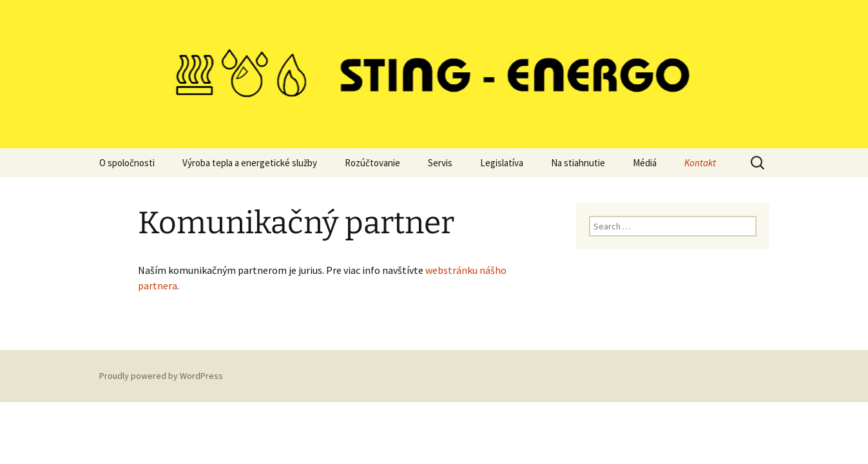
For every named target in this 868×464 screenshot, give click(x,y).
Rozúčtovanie (372, 163)
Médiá (645, 163)
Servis (440, 163)
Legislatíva (502, 163)
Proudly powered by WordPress (161, 376)
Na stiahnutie (578, 163)
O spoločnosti (127, 163)
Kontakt (700, 163)
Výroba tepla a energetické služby (250, 163)
